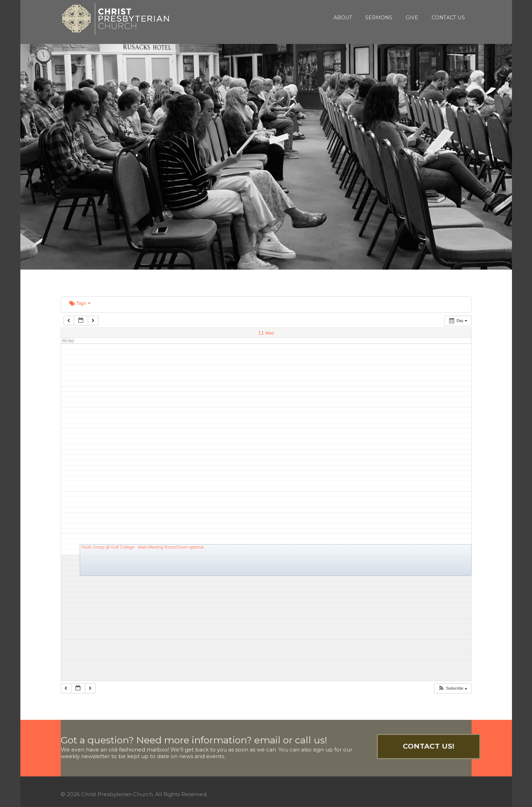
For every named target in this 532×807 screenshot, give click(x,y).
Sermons (379, 18)
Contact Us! (429, 746)
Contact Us (448, 18)
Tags (80, 303)
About (343, 18)
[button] (452, 688)
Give (412, 18)
